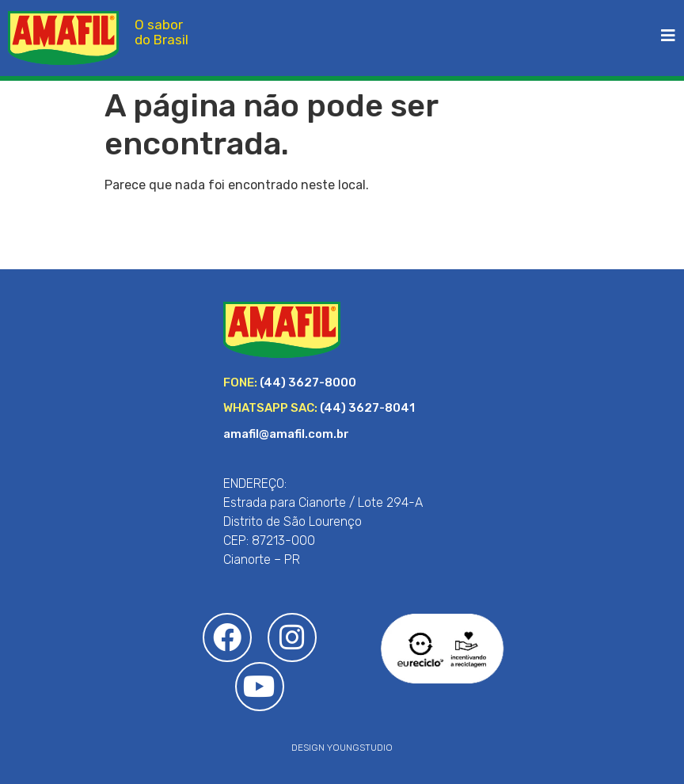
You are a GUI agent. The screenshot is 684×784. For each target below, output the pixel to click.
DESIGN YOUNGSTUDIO (342, 748)
